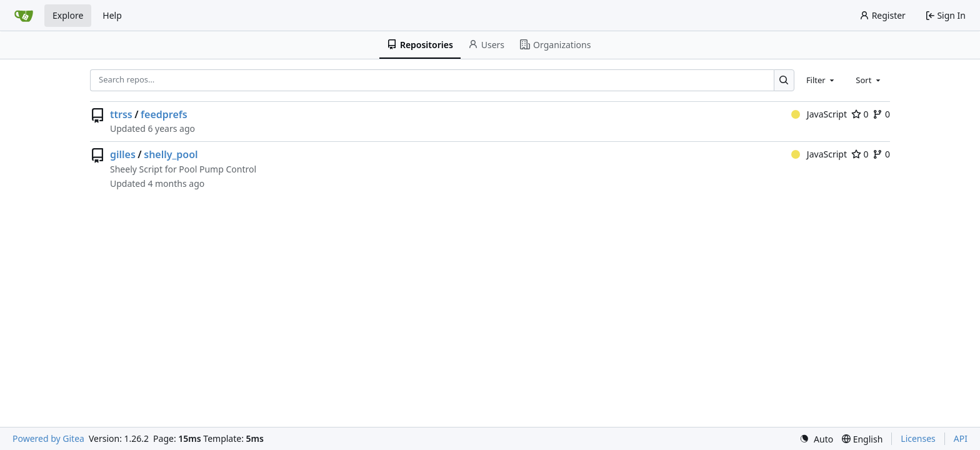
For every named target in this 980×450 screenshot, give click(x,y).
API (961, 438)
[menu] (816, 439)
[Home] (24, 16)
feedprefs (164, 114)
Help (112, 15)
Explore (68, 15)
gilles (123, 154)
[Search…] (784, 80)
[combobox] (821, 80)
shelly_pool (171, 154)
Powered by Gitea (48, 438)
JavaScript (819, 114)
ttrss (121, 114)
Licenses (918, 438)
